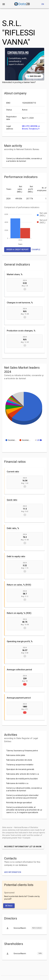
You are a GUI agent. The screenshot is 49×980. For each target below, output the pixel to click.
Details (9, 906)
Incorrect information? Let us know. (23, 847)
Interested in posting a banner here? (19, 82)
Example (36, 250)
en (43, 4)
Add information (13, 872)
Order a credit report (17, 250)
